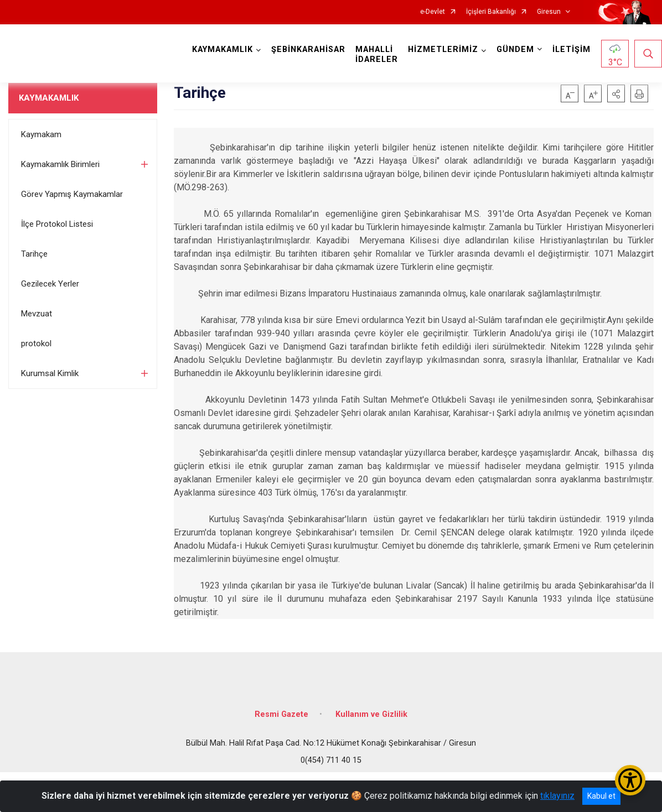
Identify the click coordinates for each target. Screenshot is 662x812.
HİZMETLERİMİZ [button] (443, 50)
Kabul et (601, 796)
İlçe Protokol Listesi (57, 224)
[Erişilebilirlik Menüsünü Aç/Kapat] (630, 780)
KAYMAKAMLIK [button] (223, 50)
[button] (616, 93)
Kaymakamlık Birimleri (60, 164)
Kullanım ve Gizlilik (371, 714)
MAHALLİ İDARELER (377, 54)
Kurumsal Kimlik (50, 373)
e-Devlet (433, 12)
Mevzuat (37, 314)
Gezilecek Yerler (50, 284)
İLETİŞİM (572, 50)
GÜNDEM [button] (515, 50)
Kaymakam (41, 134)
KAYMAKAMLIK (49, 98)
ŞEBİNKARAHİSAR (308, 50)
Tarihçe (34, 254)
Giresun (549, 12)
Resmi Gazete (281, 714)
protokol (36, 343)
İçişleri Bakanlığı (491, 12)
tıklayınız (557, 796)
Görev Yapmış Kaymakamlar (72, 194)
